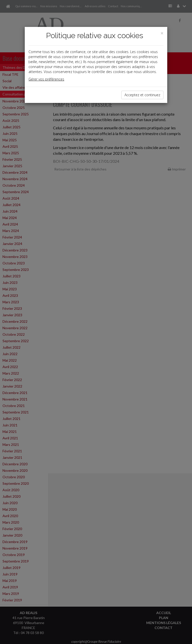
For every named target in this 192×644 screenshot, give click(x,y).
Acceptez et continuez (142, 95)
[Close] (162, 33)
